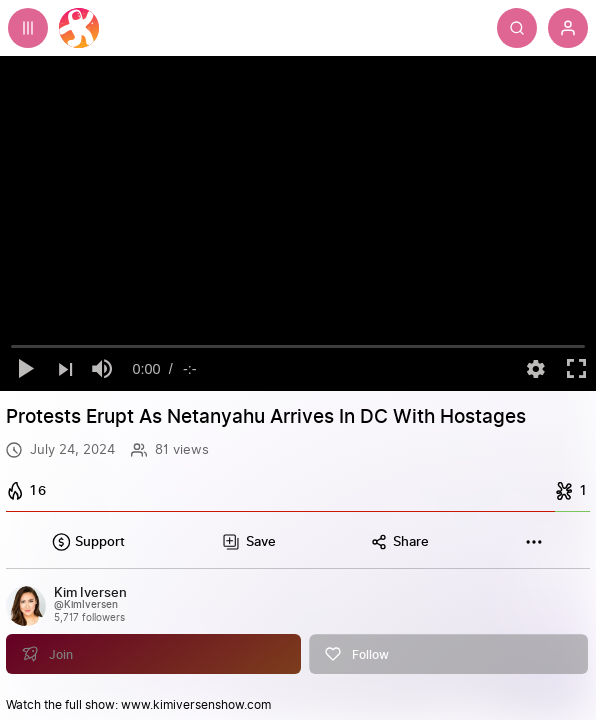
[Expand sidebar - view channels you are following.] (28, 28)
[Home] (79, 28)
